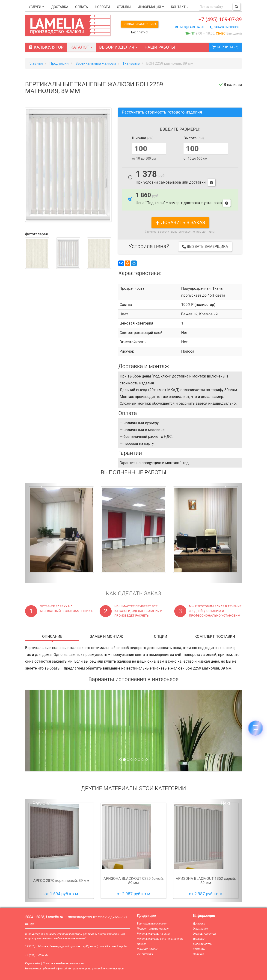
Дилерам (199, 939)
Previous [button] (42, 804)
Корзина (223, 48)
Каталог (82, 48)
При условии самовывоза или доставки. (175, 179)
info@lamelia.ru (190, 28)
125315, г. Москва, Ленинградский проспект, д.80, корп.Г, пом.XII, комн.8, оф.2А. (76, 947)
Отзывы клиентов (205, 934)
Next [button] (226, 804)
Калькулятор (46, 48)
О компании (201, 929)
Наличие (199, 954)
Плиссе (142, 944)
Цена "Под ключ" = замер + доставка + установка (183, 200)
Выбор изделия (118, 48)
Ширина (143, 139)
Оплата (82, 7)
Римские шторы (147, 949)
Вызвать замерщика (141, 24)
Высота (194, 139)
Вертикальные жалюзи (152, 924)
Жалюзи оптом (203, 944)
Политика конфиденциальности (63, 964)
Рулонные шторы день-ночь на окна (160, 939)
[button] (41, 533)
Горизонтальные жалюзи (153, 929)
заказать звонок (225, 28)
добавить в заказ (180, 223)
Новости (102, 7)
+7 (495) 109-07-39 (212, 20)
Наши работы (160, 48)
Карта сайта (33, 964)
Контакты (179, 7)
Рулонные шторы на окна (153, 934)
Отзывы (124, 7)
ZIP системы (145, 954)
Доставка (60, 7)
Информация (151, 7)
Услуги (36, 7)
